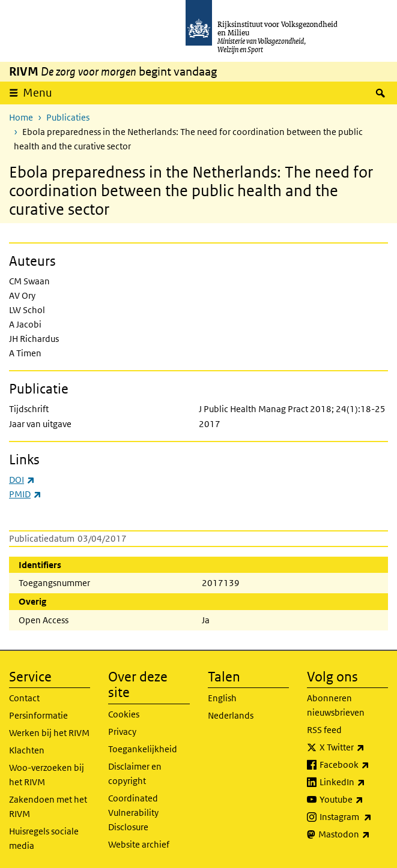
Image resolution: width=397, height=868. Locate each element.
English (222, 698)
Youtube (354, 800)
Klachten (27, 750)
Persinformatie (38, 715)
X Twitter (354, 747)
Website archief (139, 844)
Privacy (122, 732)
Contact (24, 698)
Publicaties (68, 117)
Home (21, 117)
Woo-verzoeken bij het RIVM (47, 775)
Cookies (124, 714)
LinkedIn (354, 782)
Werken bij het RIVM (49, 733)
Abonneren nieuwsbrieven (336, 705)
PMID (25, 494)
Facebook (354, 765)
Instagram (354, 817)
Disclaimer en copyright (135, 774)
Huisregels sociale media (44, 838)
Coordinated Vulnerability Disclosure (133, 813)
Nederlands (231, 715)
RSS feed (324, 730)
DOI (22, 480)
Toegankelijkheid (143, 749)
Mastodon (353, 834)
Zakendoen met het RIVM (48, 807)
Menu (38, 93)
